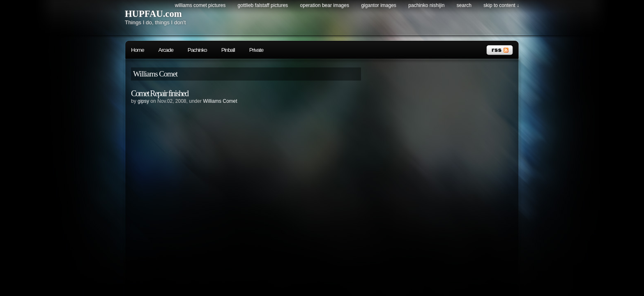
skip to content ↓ (501, 5)
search (464, 5)
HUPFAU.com (153, 14)
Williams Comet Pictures (200, 5)
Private (256, 50)
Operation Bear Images (325, 5)
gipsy (143, 101)
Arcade (166, 50)
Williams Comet (220, 101)
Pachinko (197, 50)
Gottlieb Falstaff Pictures (263, 5)
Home (138, 50)
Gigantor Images (378, 5)
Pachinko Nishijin (426, 5)
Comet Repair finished (160, 93)
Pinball (228, 50)
